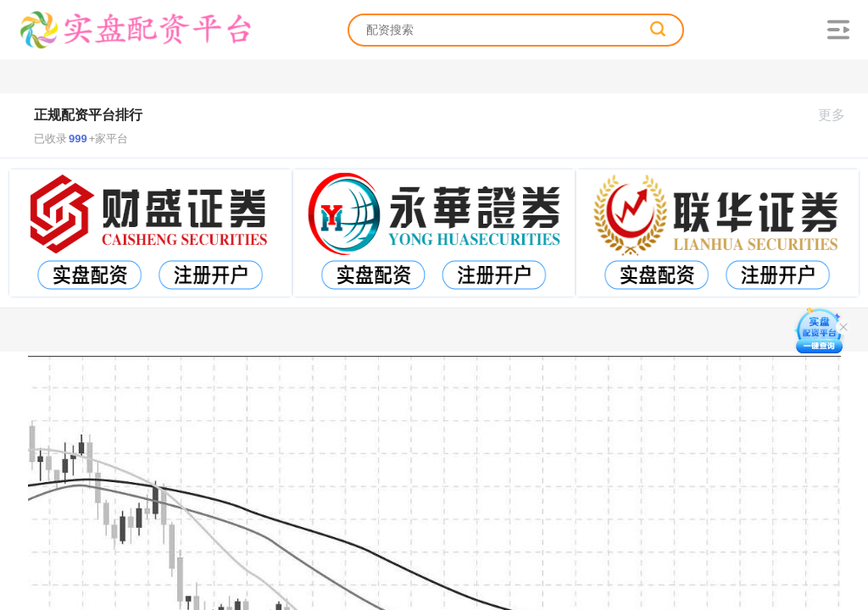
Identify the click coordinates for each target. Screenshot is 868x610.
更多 (839, 115)
